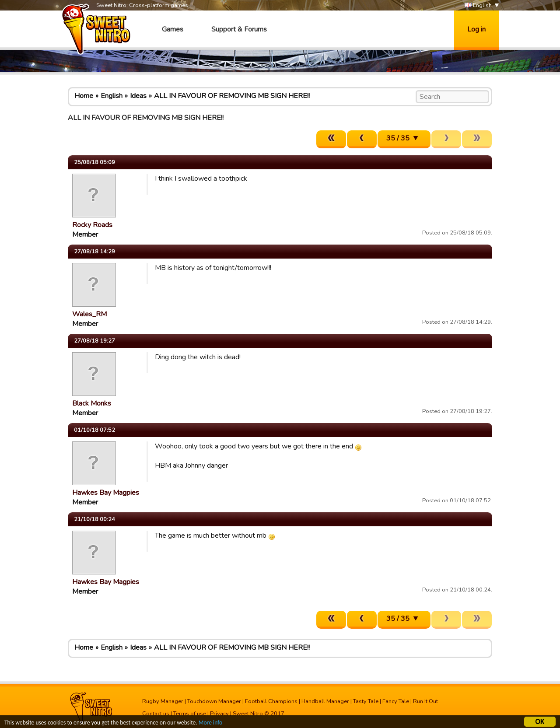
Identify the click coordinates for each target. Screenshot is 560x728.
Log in (476, 29)
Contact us (156, 714)
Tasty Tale (366, 701)
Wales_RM (89, 314)
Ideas (138, 96)
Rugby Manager (163, 701)
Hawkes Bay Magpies (106, 493)
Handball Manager (325, 701)
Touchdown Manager (214, 701)
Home (84, 96)
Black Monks (92, 403)
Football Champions (271, 701)
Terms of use (190, 714)
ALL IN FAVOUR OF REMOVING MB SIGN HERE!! (232, 96)
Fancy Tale (396, 701)
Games (173, 29)
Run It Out (425, 701)
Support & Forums (239, 29)
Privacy (219, 714)
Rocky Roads (92, 225)
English (478, 5)
